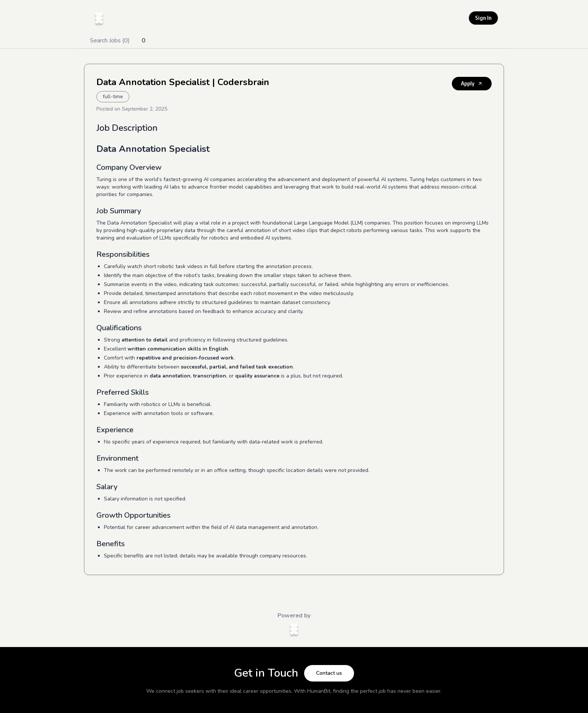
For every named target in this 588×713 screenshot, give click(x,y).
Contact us (329, 673)
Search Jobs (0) (110, 40)
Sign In (483, 18)
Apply (472, 83)
